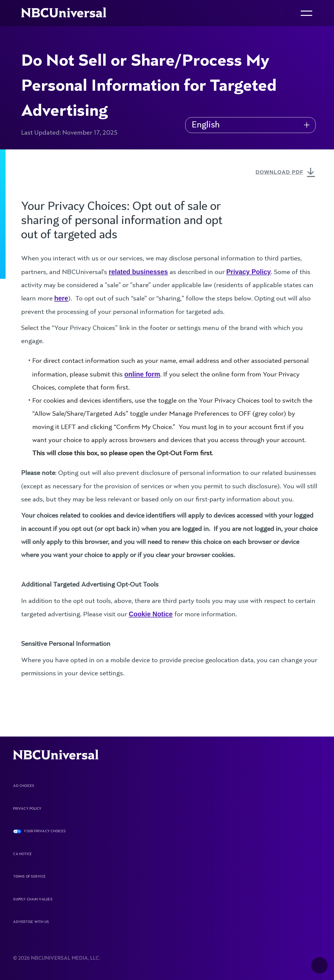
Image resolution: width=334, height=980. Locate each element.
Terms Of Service (29, 877)
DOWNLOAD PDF (287, 173)
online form (142, 374)
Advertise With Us (31, 922)
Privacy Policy (249, 272)
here (61, 298)
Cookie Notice (151, 614)
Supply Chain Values (33, 900)
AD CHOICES (24, 786)
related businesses (138, 272)
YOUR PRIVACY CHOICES (45, 831)
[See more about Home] (68, 13)
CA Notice (22, 854)
